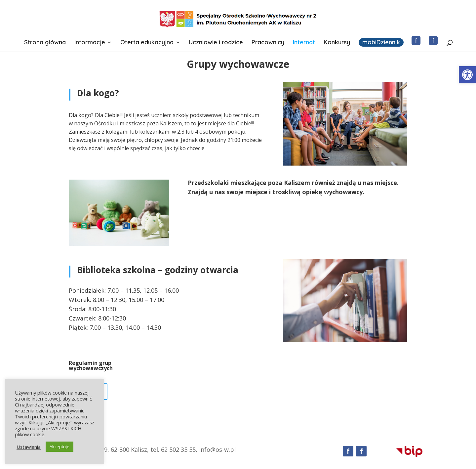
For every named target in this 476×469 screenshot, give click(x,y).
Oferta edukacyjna (147, 43)
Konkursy (337, 43)
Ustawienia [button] (29, 447)
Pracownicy (268, 43)
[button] (467, 75)
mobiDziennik (381, 42)
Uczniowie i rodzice (216, 43)
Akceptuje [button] (59, 447)
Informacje (90, 43)
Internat (304, 43)
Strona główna (45, 43)
